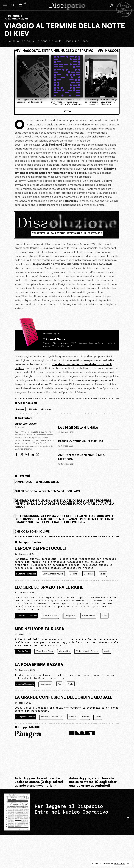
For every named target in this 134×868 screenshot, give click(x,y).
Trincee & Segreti (55, 339)
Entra (67, 111)
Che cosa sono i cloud (32, 531)
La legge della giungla (78, 427)
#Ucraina (46, 409)
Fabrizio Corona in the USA (81, 441)
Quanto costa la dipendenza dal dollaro (47, 491)
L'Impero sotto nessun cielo (37, 482)
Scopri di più (120, 863)
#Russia (33, 409)
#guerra (20, 409)
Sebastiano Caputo (26, 424)
